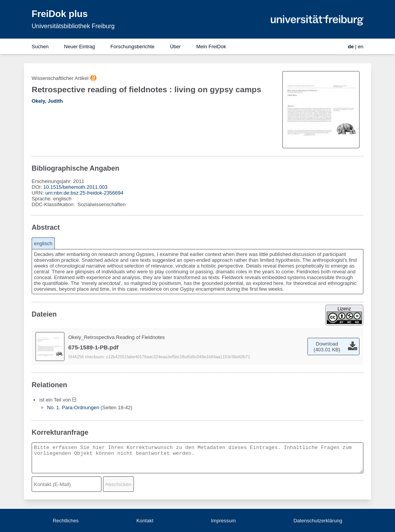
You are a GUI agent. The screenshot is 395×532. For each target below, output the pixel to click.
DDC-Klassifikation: (54, 204)
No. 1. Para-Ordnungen (73, 407)
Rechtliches (66, 521)
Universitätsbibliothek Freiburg (73, 26)
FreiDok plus (60, 14)
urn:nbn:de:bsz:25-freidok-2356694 (84, 193)
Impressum (223, 521)
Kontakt (145, 521)
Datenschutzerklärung (318, 521)
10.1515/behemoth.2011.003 (75, 187)
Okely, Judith (47, 101)
